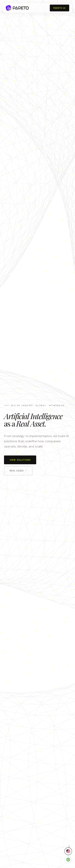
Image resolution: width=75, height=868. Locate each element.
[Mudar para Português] (68, 860)
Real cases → (18, 471)
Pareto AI (59, 8)
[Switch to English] (68, 851)
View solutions (20, 460)
